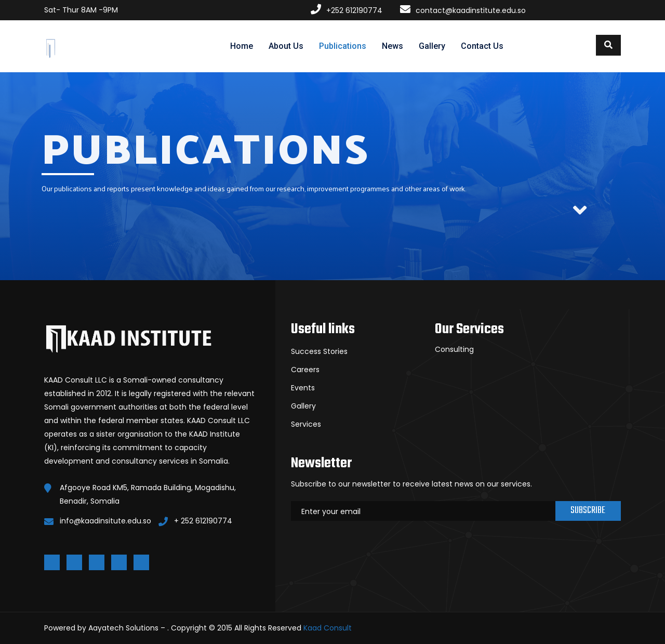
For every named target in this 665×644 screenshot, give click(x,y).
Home (242, 46)
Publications (343, 46)
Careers (305, 370)
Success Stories (319, 351)
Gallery (432, 46)
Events (303, 388)
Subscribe (588, 511)
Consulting (454, 349)
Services (306, 424)
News (393, 46)
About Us (286, 46)
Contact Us (482, 46)
